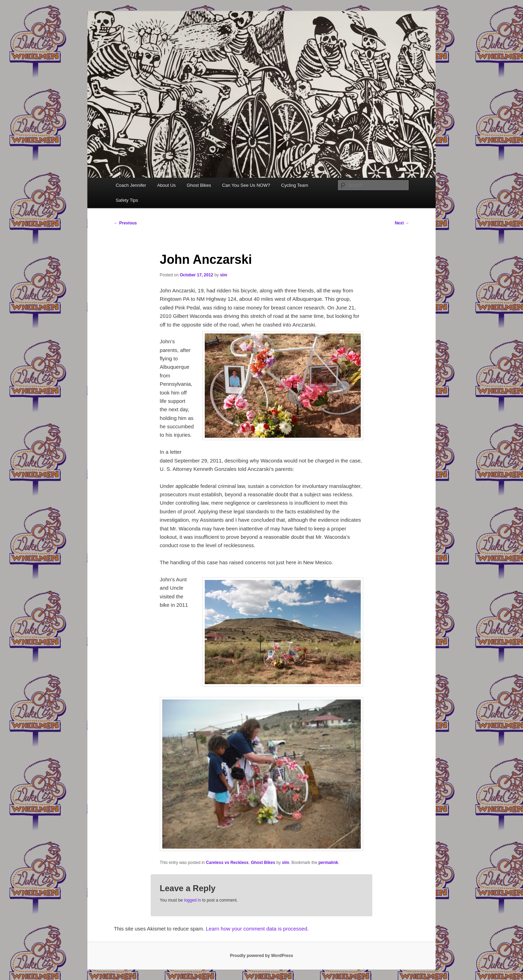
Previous (125, 223)
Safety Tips (127, 200)
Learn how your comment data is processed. (257, 929)
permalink (328, 863)
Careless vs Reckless (227, 863)
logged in (192, 900)
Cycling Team (295, 185)
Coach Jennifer (131, 185)
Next (402, 223)
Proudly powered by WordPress (261, 956)
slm (224, 275)
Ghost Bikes (199, 185)
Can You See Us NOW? (246, 185)
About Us (166, 185)
